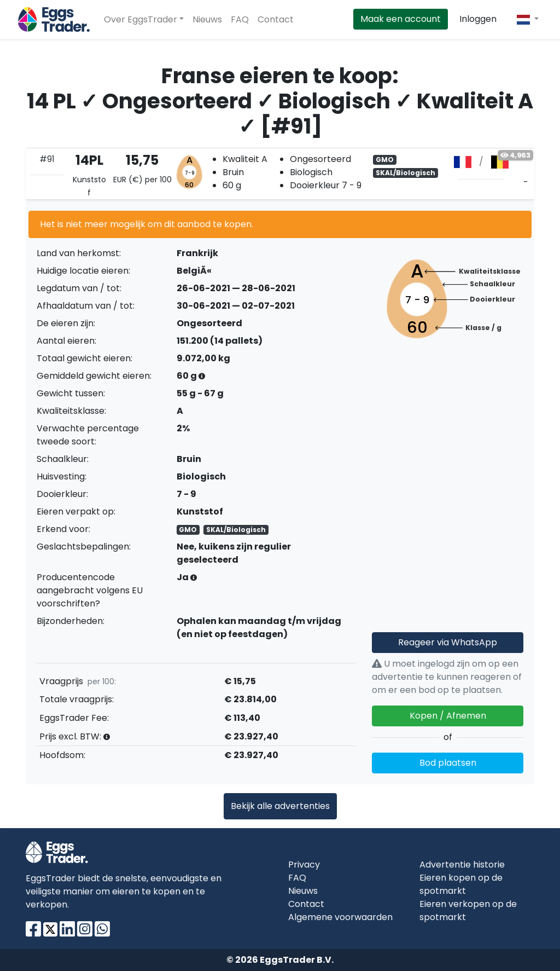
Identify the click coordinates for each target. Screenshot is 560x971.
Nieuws (207, 19)
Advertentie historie (462, 865)
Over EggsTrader (141, 19)
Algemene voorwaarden (340, 917)
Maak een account (401, 19)
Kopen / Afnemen (448, 716)
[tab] (280, 174)
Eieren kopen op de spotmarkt (461, 884)
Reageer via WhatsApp (448, 642)
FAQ (240, 19)
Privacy (304, 865)
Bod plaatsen (448, 763)
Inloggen (478, 19)
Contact (276, 19)
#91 (47, 159)
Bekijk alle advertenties (280, 806)
